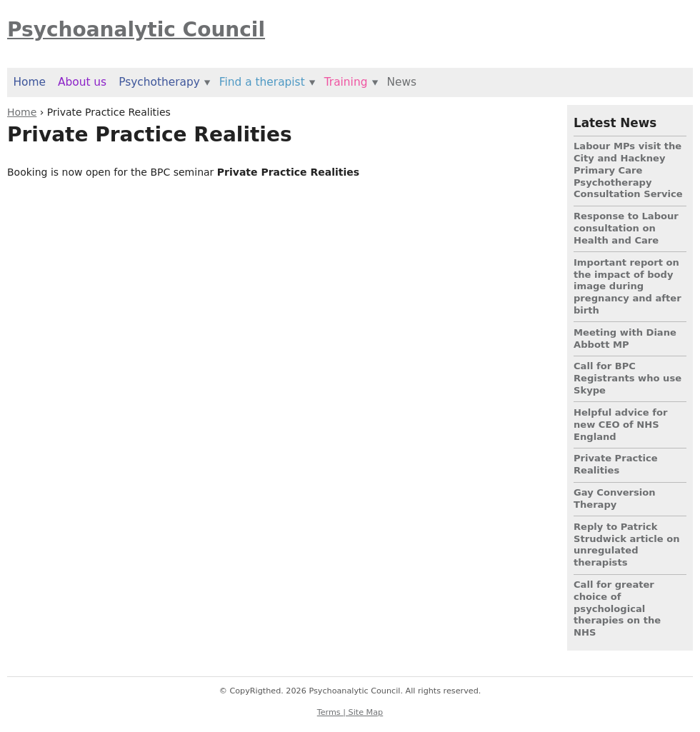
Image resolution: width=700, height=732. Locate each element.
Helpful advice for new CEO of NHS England (620, 425)
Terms (330, 712)
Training (346, 82)
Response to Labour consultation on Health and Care (626, 228)
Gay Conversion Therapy (615, 498)
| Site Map (363, 712)
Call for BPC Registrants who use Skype (627, 378)
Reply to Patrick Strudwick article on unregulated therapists (627, 545)
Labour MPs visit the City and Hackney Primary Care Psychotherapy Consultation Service (628, 170)
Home (22, 112)
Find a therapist (262, 82)
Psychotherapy (159, 82)
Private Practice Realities (616, 464)
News (401, 82)
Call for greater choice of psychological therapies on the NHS (617, 608)
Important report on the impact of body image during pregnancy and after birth (627, 286)
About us (82, 82)
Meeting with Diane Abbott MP (625, 339)
